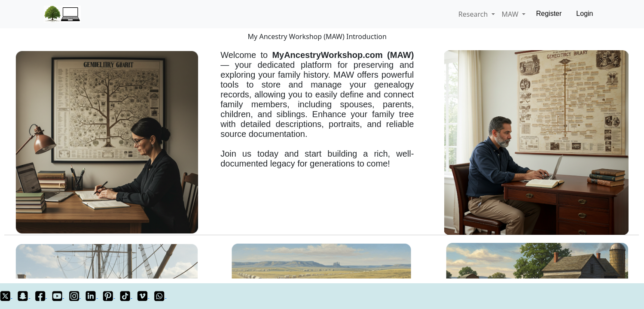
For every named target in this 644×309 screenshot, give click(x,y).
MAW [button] (511, 14)
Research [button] (474, 14)
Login (584, 14)
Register (549, 14)
